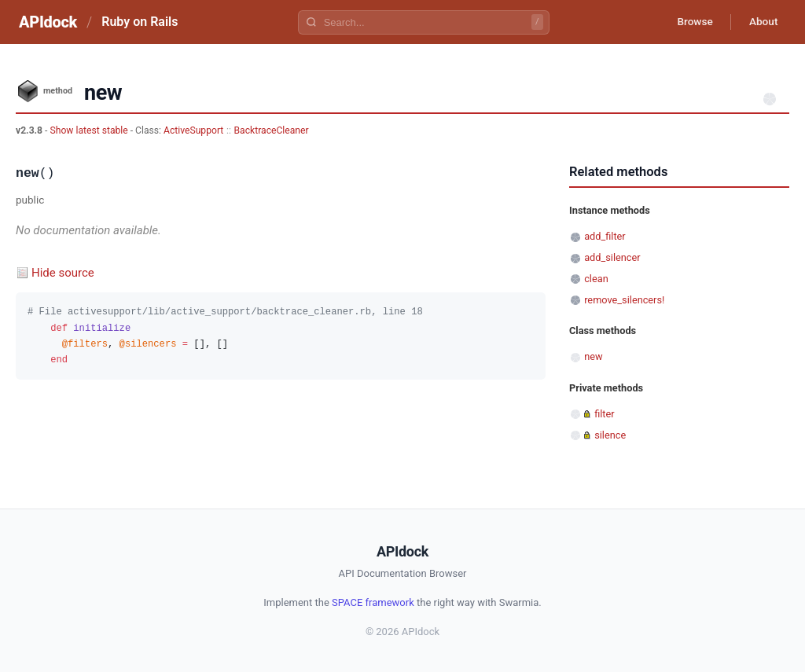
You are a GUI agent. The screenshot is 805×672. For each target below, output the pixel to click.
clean (596, 279)
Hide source (63, 273)
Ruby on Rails (140, 22)
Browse (691, 22)
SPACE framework (373, 602)
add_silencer (612, 257)
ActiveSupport (193, 130)
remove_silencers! (624, 300)
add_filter (605, 236)
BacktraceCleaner (272, 130)
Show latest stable (90, 130)
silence (610, 435)
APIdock (48, 22)
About (762, 22)
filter (604, 414)
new (593, 356)
